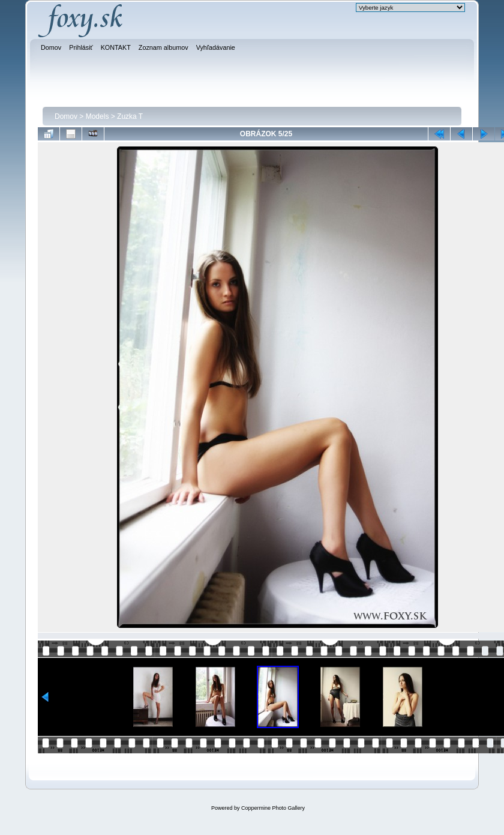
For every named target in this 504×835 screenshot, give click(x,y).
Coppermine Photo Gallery (273, 808)
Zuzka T (130, 116)
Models (97, 116)
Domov (66, 116)
